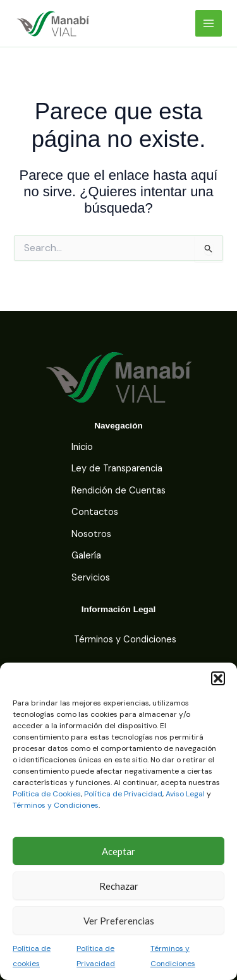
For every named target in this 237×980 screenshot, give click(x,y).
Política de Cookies (47, 794)
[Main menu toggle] (209, 23)
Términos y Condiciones (56, 805)
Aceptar (118, 851)
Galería (86, 556)
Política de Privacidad (123, 794)
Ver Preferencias (119, 921)
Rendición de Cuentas (118, 491)
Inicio (82, 447)
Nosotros (91, 534)
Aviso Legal (185, 794)
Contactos (95, 512)
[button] (218, 678)
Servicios (91, 578)
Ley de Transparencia (117, 469)
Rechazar (119, 886)
